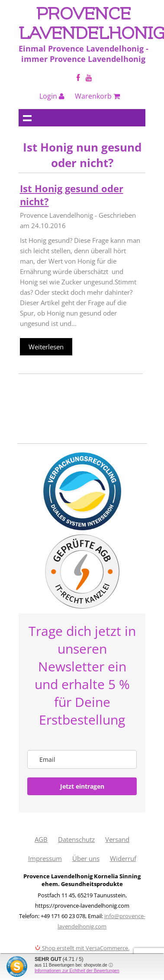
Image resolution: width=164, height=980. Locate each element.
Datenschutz (76, 839)
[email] (82, 759)
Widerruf (123, 858)
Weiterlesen (46, 347)
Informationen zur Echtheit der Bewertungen (77, 971)
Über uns (86, 858)
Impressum (45, 858)
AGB (41, 839)
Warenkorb (97, 96)
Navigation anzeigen (27, 118)
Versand (117, 839)
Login (52, 96)
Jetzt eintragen (82, 786)
